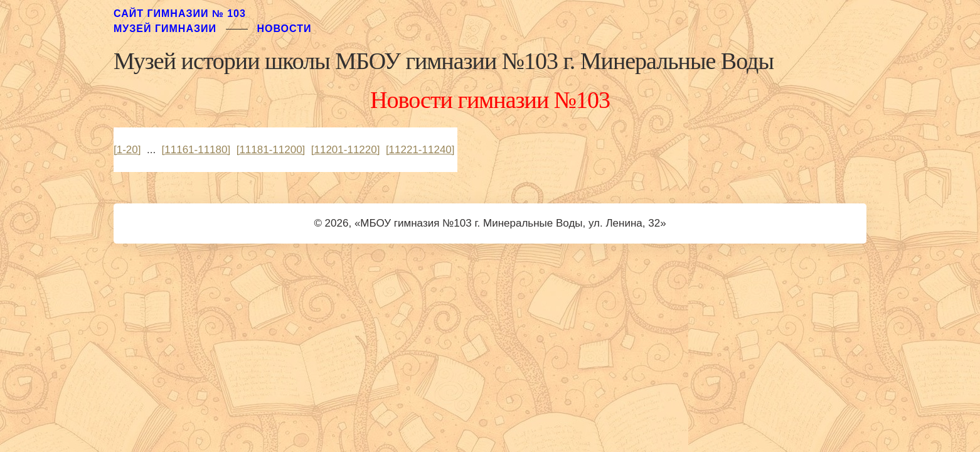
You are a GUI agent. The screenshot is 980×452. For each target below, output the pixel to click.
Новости (284, 29)
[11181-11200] (271, 150)
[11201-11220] (346, 150)
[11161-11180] (196, 150)
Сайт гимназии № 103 (180, 13)
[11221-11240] (420, 150)
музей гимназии (165, 29)
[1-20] (127, 150)
